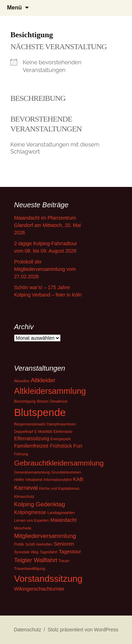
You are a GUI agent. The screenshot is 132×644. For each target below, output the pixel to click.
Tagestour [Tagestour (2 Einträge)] (70, 552)
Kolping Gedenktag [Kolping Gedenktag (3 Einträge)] (40, 504)
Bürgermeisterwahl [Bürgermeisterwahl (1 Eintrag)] (30, 424)
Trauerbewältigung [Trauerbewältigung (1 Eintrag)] (30, 568)
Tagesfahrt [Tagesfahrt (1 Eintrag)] (49, 552)
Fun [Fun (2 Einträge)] (78, 446)
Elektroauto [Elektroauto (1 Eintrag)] (63, 431)
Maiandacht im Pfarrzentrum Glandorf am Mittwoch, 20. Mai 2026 (48, 225)
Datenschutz (27, 630)
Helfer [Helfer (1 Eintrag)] (19, 480)
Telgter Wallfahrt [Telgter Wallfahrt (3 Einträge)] (36, 560)
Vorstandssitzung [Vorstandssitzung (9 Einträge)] (48, 579)
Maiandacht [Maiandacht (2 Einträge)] (64, 520)
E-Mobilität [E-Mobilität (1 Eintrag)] (43, 431)
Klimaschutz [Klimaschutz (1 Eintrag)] (24, 496)
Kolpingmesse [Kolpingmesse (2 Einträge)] (30, 512)
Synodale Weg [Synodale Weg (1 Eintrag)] (26, 552)
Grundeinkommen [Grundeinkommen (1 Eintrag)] (66, 472)
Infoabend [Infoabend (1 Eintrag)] (34, 480)
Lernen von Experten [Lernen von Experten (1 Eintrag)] (32, 520)
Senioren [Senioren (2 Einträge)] (64, 544)
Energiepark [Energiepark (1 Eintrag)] (61, 439)
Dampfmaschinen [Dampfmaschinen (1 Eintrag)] (61, 424)
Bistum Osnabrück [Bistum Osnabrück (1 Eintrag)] (52, 401)
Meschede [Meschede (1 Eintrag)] (23, 528)
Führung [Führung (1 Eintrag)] (21, 454)
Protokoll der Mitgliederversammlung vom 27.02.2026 (45, 269)
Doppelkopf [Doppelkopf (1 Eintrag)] (24, 431)
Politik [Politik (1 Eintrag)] (19, 544)
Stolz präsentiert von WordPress (83, 630)
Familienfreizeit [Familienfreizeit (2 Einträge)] (31, 446)
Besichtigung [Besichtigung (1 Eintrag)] (25, 401)
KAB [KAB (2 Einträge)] (78, 479)
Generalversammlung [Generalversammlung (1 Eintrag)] (32, 472)
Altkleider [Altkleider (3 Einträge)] (43, 380)
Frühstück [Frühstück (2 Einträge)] (61, 446)
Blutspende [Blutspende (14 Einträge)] (40, 412)
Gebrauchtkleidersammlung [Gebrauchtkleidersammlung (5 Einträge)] (59, 463)
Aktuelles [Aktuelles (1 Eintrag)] (22, 381)
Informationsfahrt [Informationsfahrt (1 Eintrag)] (58, 480)
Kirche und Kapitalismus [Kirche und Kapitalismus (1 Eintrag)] (59, 488)
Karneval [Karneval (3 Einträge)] (26, 488)
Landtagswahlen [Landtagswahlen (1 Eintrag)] (61, 513)
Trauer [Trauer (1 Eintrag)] (64, 561)
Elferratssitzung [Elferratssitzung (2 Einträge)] (32, 438)
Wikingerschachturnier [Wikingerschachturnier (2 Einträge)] (39, 589)
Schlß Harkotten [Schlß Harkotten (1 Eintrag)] (39, 544)
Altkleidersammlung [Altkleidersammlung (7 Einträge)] (50, 391)
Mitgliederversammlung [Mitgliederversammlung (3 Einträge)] (45, 536)
